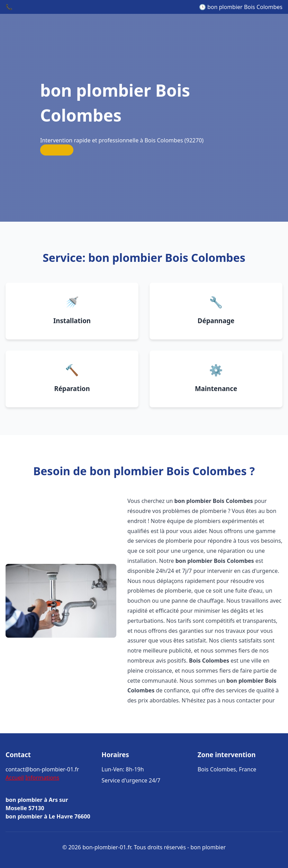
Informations (42, 778)
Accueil (15, 778)
